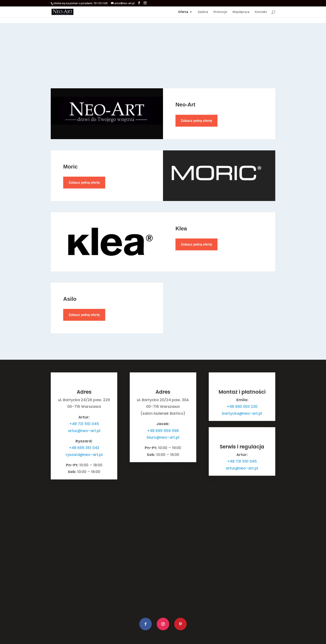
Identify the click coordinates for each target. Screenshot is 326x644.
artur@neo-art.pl (84, 431)
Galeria (203, 12)
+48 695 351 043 (84, 448)
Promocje (220, 12)
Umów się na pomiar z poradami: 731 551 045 (81, 3)
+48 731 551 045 (84, 424)
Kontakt (261, 12)
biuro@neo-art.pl (163, 437)
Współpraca (241, 12)
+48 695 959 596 (163, 431)
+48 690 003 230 (242, 406)
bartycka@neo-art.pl (242, 413)
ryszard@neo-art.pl (84, 455)
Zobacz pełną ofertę (196, 121)
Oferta (183, 12)
